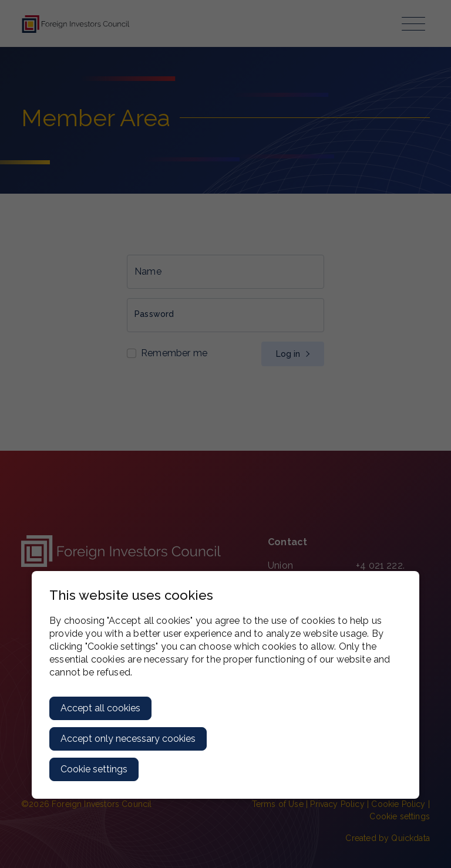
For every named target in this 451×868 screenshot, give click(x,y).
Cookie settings (94, 769)
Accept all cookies (100, 708)
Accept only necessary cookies (128, 739)
